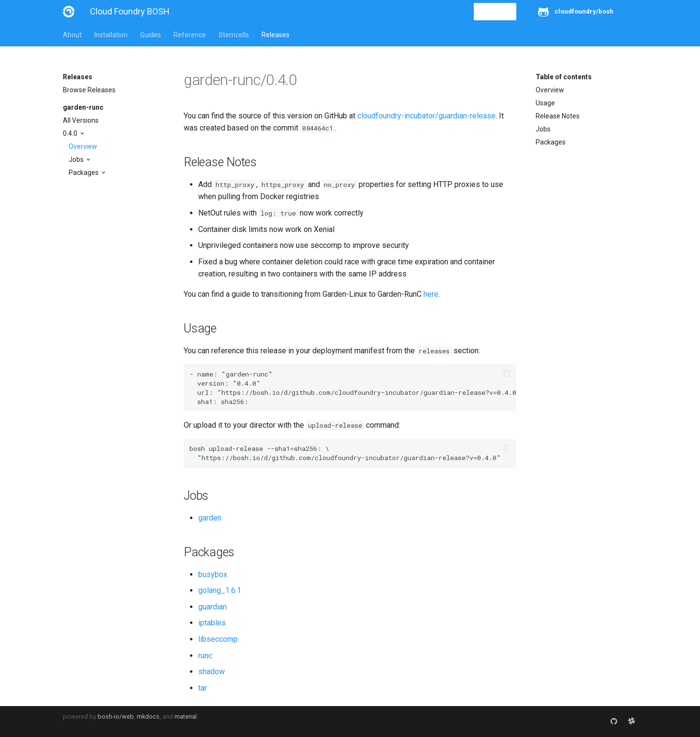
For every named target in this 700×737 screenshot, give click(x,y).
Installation (111, 35)
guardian (212, 607)
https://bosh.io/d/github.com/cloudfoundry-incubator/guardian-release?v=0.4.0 (369, 392)
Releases (276, 35)
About (72, 35)
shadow (211, 672)
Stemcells (234, 35)
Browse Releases (89, 90)
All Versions (81, 120)
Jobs (77, 159)
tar (203, 688)
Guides (151, 35)
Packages (84, 173)
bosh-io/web (116, 716)
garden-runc (83, 107)
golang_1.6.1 (220, 590)
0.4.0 (71, 133)
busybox (213, 574)
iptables (212, 623)
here (431, 294)
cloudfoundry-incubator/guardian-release (426, 116)
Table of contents (564, 77)
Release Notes (558, 116)
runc (205, 656)
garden (210, 518)
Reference (190, 35)
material (186, 716)
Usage (545, 103)
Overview (83, 146)
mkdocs (148, 716)
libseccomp (218, 639)
